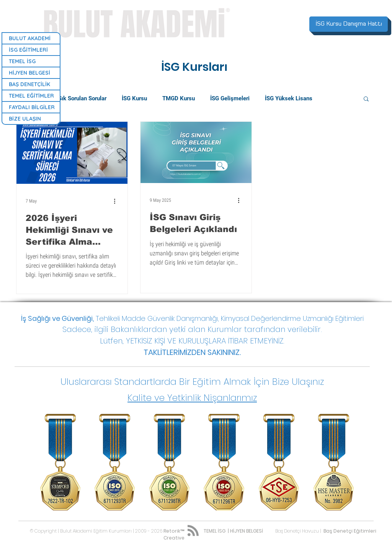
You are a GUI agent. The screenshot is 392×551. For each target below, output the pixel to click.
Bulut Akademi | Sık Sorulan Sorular (61, 98)
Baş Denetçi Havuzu (297, 531)
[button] (366, 99)
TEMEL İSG (22, 61)
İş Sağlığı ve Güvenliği (57, 318)
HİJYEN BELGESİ (29, 73)
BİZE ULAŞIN (25, 119)
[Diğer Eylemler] (117, 201)
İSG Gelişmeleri (230, 98)
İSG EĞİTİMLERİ (28, 50)
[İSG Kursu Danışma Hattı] (349, 24)
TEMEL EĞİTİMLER (31, 96)
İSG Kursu (134, 98)
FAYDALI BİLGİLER (32, 107)
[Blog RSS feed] (193, 531)
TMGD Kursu (179, 98)
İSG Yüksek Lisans (289, 98)
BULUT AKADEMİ (30, 38)
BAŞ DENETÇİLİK (29, 84)
